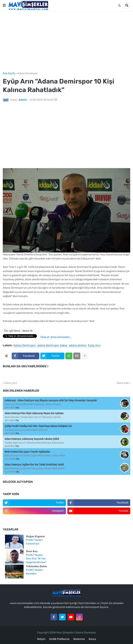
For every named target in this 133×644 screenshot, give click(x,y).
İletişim (41, 639)
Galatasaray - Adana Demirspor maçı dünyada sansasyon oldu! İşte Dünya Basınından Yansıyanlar (51, 400)
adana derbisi (78, 346)
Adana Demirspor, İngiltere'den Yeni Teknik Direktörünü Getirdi (34, 465)
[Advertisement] (66, 41)
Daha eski (123, 383)
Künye (92, 639)
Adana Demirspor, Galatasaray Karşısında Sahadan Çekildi (32, 439)
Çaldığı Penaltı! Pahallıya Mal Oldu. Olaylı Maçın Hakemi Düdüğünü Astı (38, 426)
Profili (29, 540)
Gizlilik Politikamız (59, 639)
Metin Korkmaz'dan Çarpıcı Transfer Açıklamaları (27, 452)
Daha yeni (11, 383)
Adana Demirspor (27, 73)
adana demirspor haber (52, 346)
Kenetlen (31, 574)
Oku (17, 408)
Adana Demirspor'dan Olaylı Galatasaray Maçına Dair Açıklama (34, 413)
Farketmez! (33, 544)
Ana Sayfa (9, 73)
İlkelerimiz (79, 639)
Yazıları (38, 540)
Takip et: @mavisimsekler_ (56, 337)
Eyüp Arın (94, 346)
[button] (4, 5)
